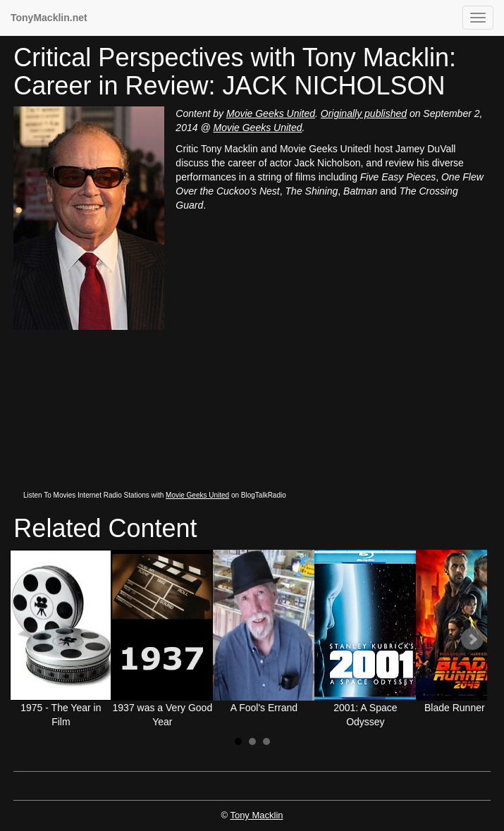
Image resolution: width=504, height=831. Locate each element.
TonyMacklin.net (49, 18)
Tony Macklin (256, 815)
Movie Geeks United (271, 113)
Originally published (364, 113)
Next (472, 639)
